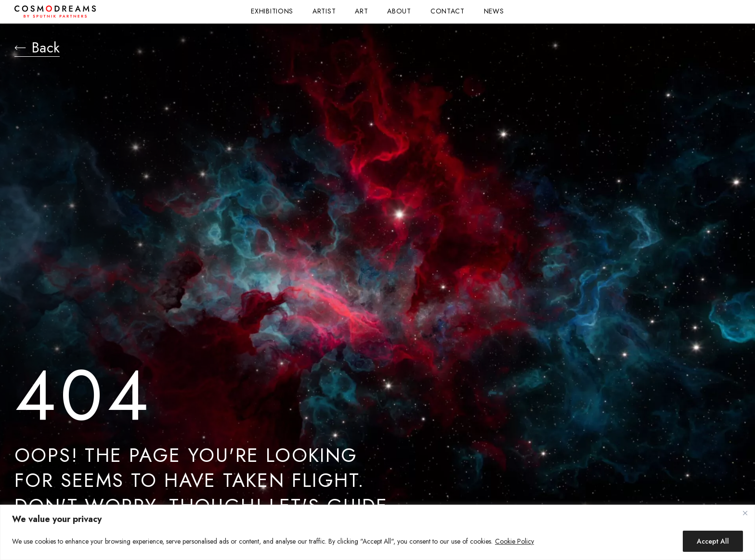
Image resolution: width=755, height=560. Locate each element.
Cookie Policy (514, 541)
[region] (377, 532)
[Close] (745, 513)
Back (39, 48)
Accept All (713, 541)
